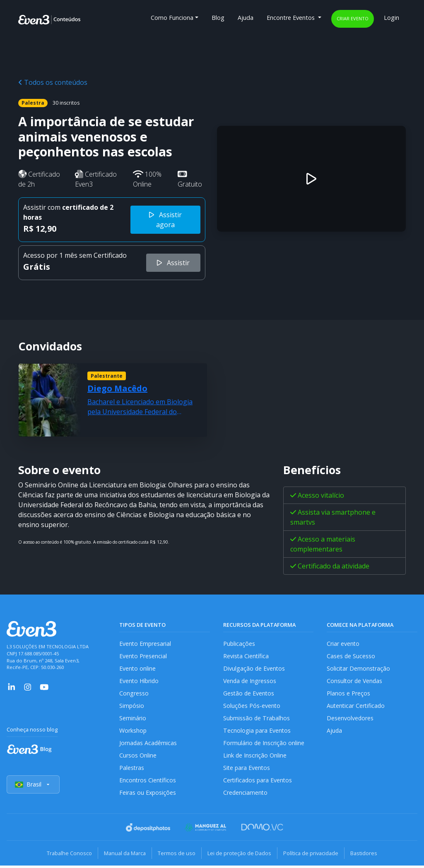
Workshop (133, 732)
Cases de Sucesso (351, 656)
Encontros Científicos (148, 783)
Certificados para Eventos (258, 783)
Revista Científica (246, 656)
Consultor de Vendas (355, 682)
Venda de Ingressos (250, 682)
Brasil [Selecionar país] (33, 788)
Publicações (239, 644)
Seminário (133, 719)
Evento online (138, 669)
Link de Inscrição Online (255, 757)
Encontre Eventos (291, 18)
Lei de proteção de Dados (240, 856)
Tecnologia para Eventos (257, 732)
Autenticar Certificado (357, 707)
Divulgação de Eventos (254, 669)
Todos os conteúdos (53, 82)
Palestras (132, 770)
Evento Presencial (143, 656)
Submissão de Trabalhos (257, 719)
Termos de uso (176, 856)
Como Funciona (172, 18)
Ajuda (246, 18)
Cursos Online (138, 757)
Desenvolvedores (350, 719)
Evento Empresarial (146, 644)
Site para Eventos (247, 770)
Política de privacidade (313, 856)
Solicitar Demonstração (359, 669)
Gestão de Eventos (249, 694)
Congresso (134, 694)
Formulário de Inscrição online (264, 745)
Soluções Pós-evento (252, 707)
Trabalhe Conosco (65, 856)
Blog (218, 18)
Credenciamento (246, 795)
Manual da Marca (122, 856)
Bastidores (368, 856)
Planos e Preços (348, 694)
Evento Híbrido (140, 682)
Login (391, 18)
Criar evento (353, 18)
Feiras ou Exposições (148, 795)
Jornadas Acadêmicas (148, 745)
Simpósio (132, 707)
